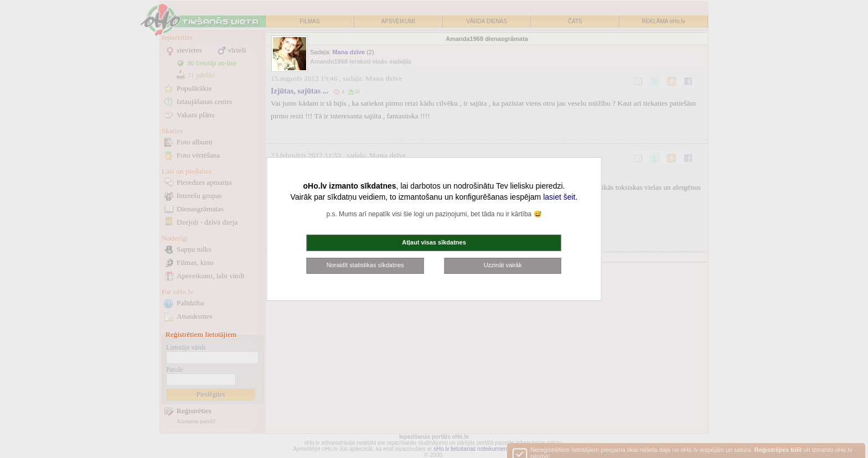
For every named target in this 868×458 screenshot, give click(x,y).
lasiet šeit (559, 197)
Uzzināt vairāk (503, 265)
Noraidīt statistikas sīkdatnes (365, 265)
